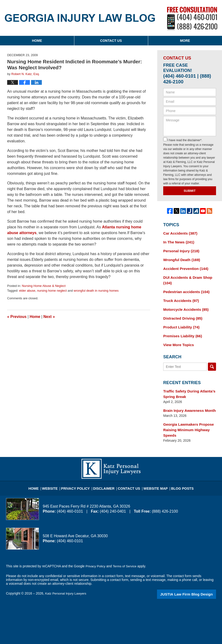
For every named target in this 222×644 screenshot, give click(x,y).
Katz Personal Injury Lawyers (67, 584)
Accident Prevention (184, 266)
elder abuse (27, 291)
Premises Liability (181, 330)
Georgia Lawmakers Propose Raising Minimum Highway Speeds (186, 421)
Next (49, 317)
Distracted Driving (181, 313)
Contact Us (111, 41)
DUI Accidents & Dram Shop (186, 277)
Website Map (153, 476)
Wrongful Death (180, 258)
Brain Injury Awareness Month (187, 402)
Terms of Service (126, 556)
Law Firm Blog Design (193, 584)
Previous (17, 317)
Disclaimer (106, 476)
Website (57, 476)
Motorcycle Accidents (184, 305)
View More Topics (177, 338)
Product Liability (180, 322)
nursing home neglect (52, 291)
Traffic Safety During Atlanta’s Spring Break (187, 387)
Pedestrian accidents (184, 288)
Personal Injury (180, 250)
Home (37, 41)
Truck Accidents (179, 296)
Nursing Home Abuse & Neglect (44, 286)
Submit (190, 191)
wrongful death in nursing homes (96, 291)
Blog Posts (177, 476)
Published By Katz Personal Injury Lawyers (192, 19)
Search (212, 360)
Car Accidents (179, 233)
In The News (177, 241)
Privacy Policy (80, 476)
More (185, 41)
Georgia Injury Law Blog (80, 18)
